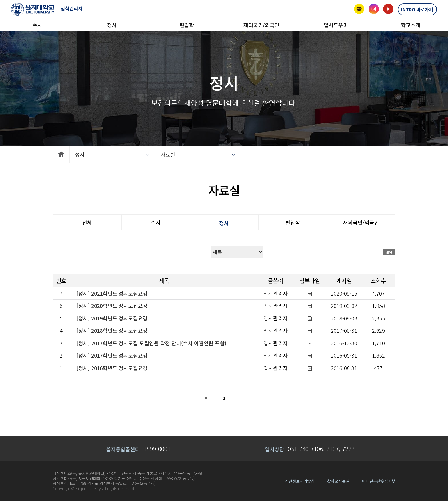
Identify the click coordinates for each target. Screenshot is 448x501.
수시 (37, 25)
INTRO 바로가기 (417, 9)
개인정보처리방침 (300, 481)
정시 (112, 25)
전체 (87, 222)
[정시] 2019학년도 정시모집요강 (112, 318)
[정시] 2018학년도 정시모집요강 (112, 330)
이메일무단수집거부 (379, 481)
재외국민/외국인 (261, 25)
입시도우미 (336, 25)
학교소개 (411, 25)
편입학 (187, 25)
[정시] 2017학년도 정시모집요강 (112, 355)
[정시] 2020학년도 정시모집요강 (112, 306)
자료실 (168, 154)
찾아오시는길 (338, 481)
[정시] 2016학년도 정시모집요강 (112, 368)
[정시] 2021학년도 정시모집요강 (112, 293)
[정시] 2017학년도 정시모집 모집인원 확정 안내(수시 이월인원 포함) (151, 343)
